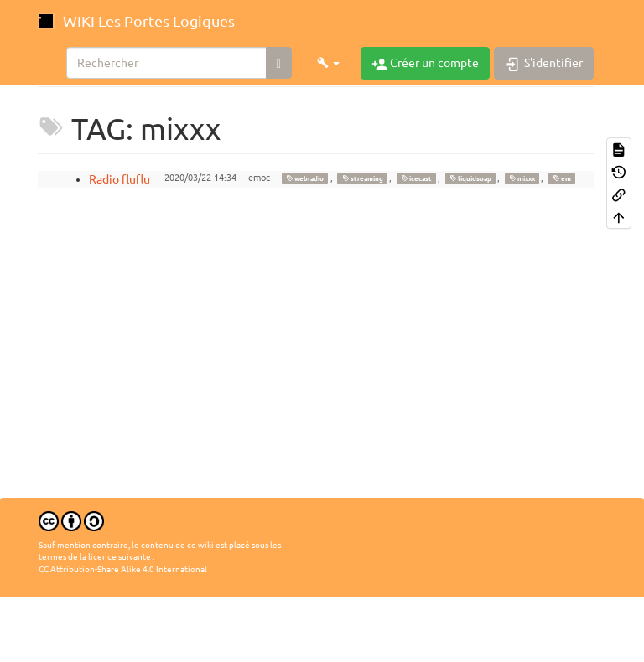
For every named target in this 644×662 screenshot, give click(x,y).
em (562, 178)
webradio (305, 178)
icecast (416, 178)
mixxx (522, 178)
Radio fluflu (119, 179)
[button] (328, 63)
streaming (363, 178)
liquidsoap (470, 178)
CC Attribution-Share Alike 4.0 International (123, 569)
